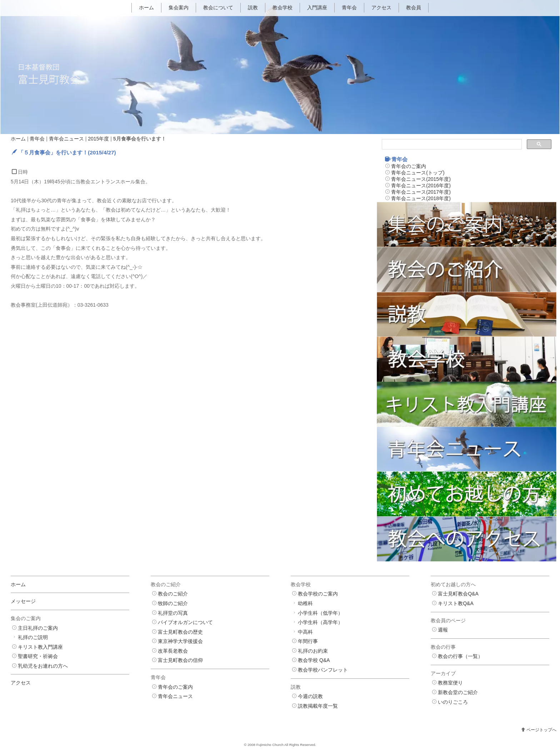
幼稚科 (305, 603)
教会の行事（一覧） (460, 657)
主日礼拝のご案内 (38, 628)
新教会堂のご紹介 (458, 692)
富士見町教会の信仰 (180, 661)
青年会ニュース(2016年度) (421, 185)
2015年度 (98, 139)
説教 (253, 8)
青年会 (349, 8)
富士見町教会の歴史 (180, 632)
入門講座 (317, 8)
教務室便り (450, 683)
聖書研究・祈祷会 (38, 657)
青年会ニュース (66, 139)
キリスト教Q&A (456, 603)
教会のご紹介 (173, 594)
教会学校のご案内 (318, 594)
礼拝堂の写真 (173, 613)
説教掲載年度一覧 (318, 706)
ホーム (146, 8)
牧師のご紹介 (173, 603)
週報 (443, 630)
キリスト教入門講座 (40, 647)
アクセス (381, 8)
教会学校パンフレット (323, 670)
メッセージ (23, 602)
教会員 (414, 8)
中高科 (305, 632)
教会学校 (282, 8)
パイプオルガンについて (185, 622)
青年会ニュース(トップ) (418, 173)
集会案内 (179, 8)
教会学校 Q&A (314, 661)
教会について (218, 8)
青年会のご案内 (409, 166)
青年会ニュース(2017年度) (421, 192)
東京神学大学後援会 (180, 642)
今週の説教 (310, 697)
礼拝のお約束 (313, 651)
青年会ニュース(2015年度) (421, 179)
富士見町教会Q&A (458, 594)
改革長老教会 (173, 651)
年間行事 (308, 642)
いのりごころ (453, 702)
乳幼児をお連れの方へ (43, 666)
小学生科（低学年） (320, 613)
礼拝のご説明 (33, 637)
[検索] (451, 144)
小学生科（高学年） (320, 622)
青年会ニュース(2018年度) (421, 198)
